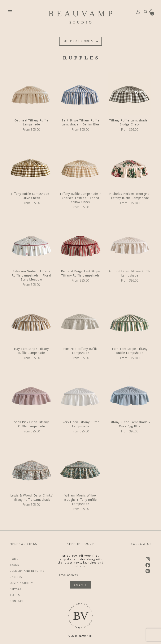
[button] (10, 12)
